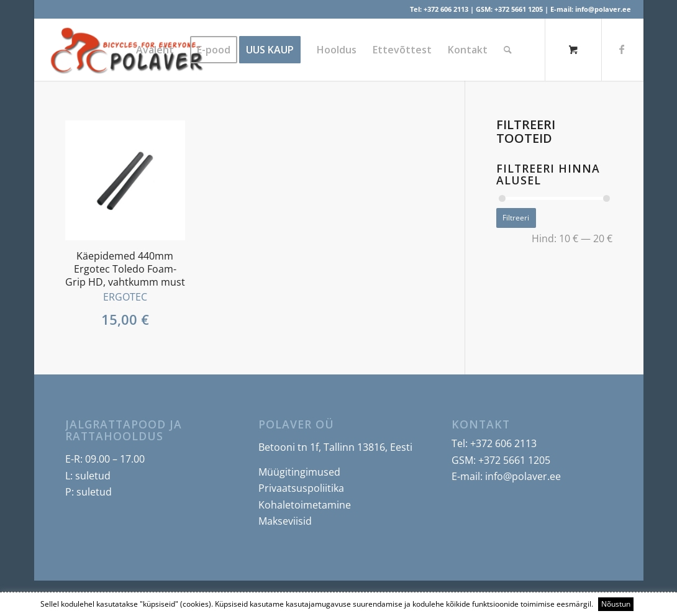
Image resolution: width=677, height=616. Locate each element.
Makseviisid (285, 521)
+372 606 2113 (446, 9)
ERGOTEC (125, 297)
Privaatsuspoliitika (301, 488)
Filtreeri (516, 218)
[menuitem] (155, 50)
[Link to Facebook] (622, 49)
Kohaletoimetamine (305, 505)
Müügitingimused (299, 472)
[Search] (508, 50)
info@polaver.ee (603, 9)
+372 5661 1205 (519, 9)
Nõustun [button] (616, 604)
